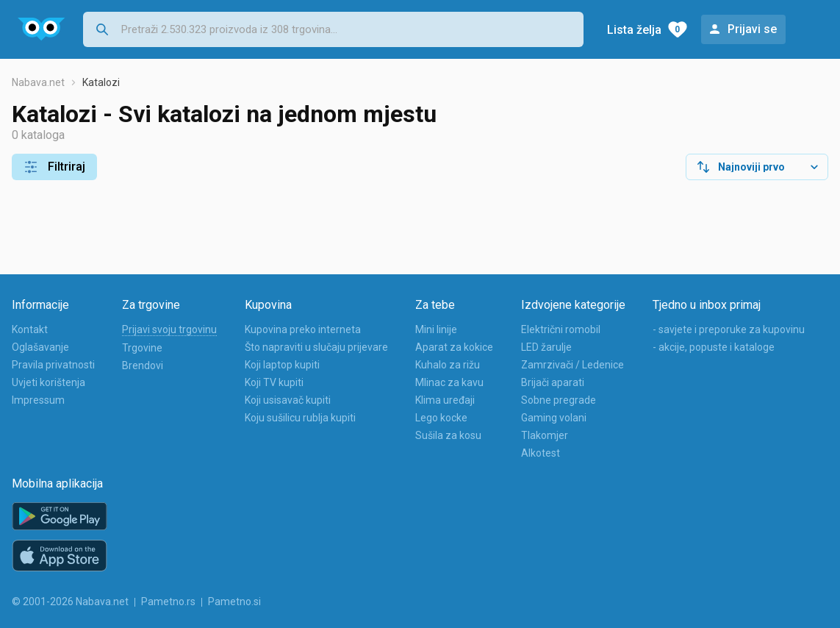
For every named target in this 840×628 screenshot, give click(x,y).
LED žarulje (546, 347)
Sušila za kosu (448, 435)
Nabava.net (38, 82)
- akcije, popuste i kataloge (714, 347)
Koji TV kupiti (274, 382)
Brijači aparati (553, 382)
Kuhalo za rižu (448, 365)
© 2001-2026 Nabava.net (70, 602)
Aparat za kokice (454, 347)
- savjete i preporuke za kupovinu (729, 329)
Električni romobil (561, 329)
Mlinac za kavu (449, 382)
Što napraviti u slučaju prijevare (316, 347)
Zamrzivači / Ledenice (572, 365)
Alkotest (541, 453)
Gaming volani (554, 418)
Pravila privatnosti (53, 365)
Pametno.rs (168, 602)
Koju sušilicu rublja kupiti (300, 418)
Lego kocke (441, 418)
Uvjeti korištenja (49, 382)
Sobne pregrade (559, 400)
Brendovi (143, 365)
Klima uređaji (445, 400)
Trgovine (142, 348)
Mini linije (436, 329)
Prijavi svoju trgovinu (169, 329)
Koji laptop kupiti (282, 365)
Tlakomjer (545, 435)
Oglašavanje (40, 347)
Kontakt (30, 329)
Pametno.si (234, 602)
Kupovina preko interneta (303, 329)
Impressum (38, 400)
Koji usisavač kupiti (288, 400)
